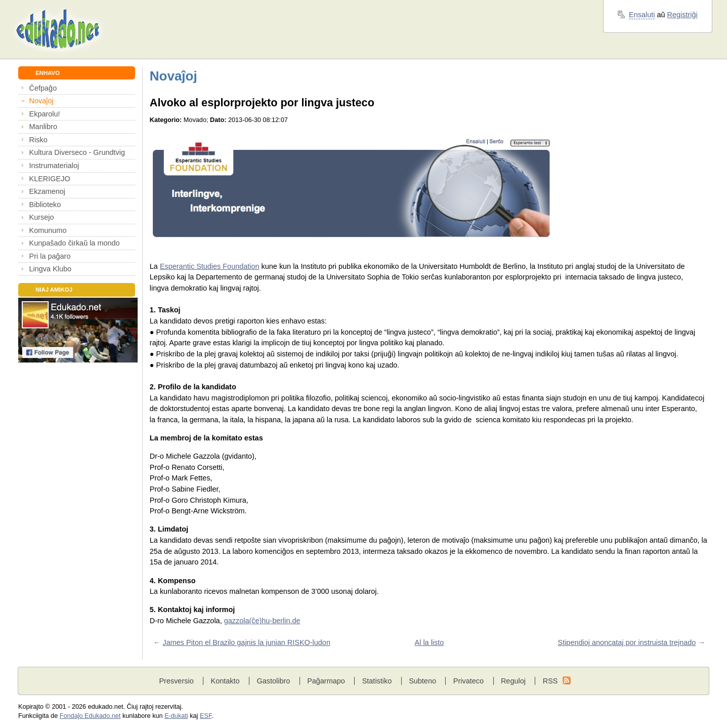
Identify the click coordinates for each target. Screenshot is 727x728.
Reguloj (513, 681)
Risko (38, 140)
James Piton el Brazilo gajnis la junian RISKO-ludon (247, 642)
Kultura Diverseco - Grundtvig (77, 152)
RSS (550, 681)
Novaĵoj (41, 101)
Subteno (422, 681)
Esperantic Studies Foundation (210, 266)
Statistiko (377, 681)
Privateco (468, 681)
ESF (206, 716)
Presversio (176, 681)
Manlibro (43, 127)
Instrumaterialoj (54, 166)
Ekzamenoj (47, 191)
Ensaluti (642, 15)
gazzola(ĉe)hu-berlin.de (262, 621)
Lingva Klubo (50, 269)
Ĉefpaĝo (43, 88)
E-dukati (176, 716)
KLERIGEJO (50, 179)
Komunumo (48, 230)
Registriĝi (682, 15)
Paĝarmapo (326, 681)
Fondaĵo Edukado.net (90, 716)
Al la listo (430, 642)
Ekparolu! (45, 114)
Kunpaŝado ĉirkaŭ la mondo (75, 243)
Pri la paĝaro (50, 256)
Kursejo (42, 217)
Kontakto (225, 681)
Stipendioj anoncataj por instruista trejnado (627, 642)
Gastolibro (273, 681)
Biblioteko (45, 205)
